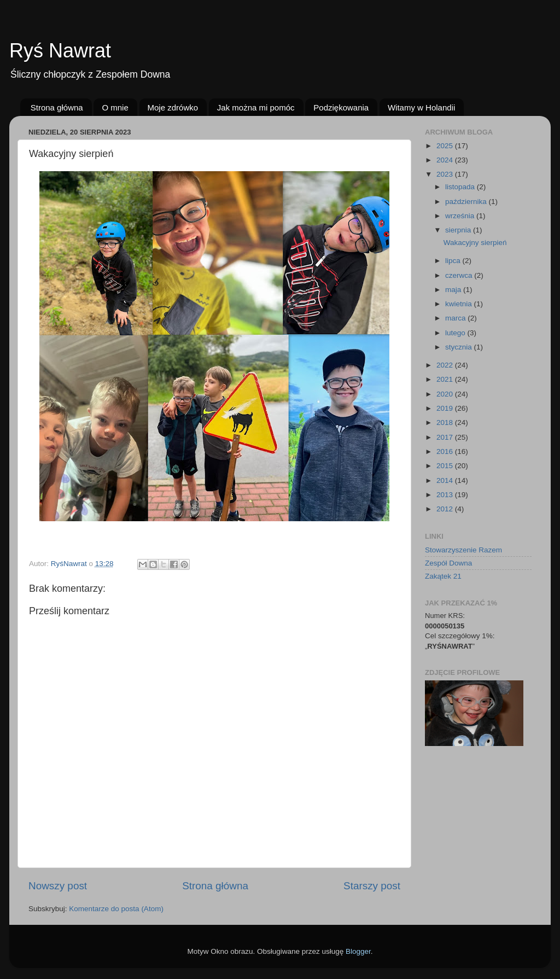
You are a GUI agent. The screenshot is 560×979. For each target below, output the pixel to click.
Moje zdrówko (173, 107)
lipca (454, 261)
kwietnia (460, 304)
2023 (446, 174)
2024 (446, 160)
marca (456, 318)
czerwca (460, 275)
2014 (446, 480)
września (461, 216)
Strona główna (57, 107)
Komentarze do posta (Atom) (116, 909)
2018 (446, 423)
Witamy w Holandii (421, 107)
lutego (456, 333)
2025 (446, 146)
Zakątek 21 (443, 576)
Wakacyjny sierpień (475, 243)
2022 (446, 365)
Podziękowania (341, 107)
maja (454, 290)
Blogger (358, 951)
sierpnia (459, 230)
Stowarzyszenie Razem (463, 550)
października (467, 202)
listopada (461, 187)
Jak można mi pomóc (256, 107)
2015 (446, 466)
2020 (446, 394)
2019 (446, 408)
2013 (446, 495)
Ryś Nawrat (60, 51)
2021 (446, 379)
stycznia (460, 347)
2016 (446, 451)
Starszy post (372, 886)
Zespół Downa (448, 563)
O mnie (115, 107)
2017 (446, 437)
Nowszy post (58, 886)
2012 (446, 509)
